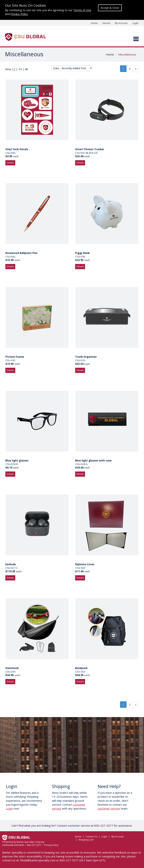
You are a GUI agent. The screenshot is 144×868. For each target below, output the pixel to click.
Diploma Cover (85, 564)
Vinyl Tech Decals (17, 149)
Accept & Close (110, 8)
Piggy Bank (82, 253)
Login (135, 23)
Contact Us (91, 837)
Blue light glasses (17, 461)
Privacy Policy (19, 14)
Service (106, 23)
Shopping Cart (86, 840)
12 (14, 69)
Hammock (12, 668)
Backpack (81, 668)
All (26, 69)
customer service (109, 808)
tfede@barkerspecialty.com (38, 860)
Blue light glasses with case (93, 461)
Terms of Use (82, 10)
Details (10, 163)
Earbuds (11, 564)
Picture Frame (15, 357)
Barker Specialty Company (31, 842)
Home (94, 23)
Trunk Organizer (86, 357)
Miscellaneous (127, 54)
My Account (121, 23)
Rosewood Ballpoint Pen (21, 253)
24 (20, 69)
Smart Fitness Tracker (90, 149)
